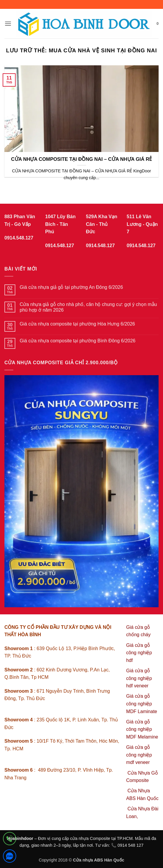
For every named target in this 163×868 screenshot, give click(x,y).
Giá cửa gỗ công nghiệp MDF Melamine (142, 729)
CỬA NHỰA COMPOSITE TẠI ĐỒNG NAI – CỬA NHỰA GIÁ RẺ (82, 159)
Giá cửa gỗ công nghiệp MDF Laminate (142, 704)
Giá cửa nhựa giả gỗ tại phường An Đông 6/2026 (71, 287)
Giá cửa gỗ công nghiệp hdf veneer (139, 678)
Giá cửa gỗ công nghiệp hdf (139, 653)
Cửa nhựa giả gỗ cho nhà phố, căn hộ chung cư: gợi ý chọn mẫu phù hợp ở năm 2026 (88, 307)
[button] (8, 24)
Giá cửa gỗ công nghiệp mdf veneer (139, 755)
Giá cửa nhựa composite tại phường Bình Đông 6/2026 (78, 341)
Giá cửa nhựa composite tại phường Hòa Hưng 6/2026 (77, 324)
